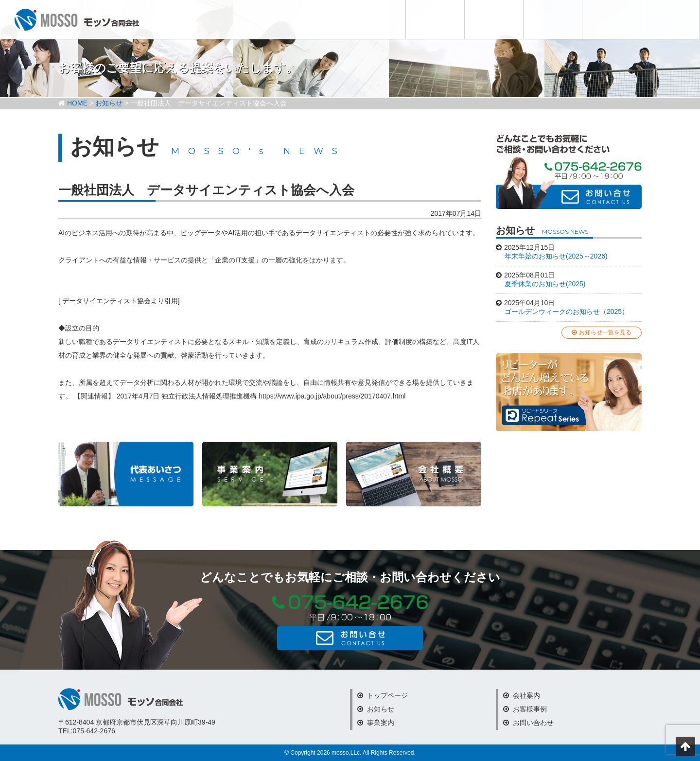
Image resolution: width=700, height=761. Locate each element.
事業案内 (376, 723)
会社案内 (553, 19)
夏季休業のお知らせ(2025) (545, 284)
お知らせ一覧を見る (602, 332)
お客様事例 (612, 19)
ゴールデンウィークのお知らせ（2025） (567, 311)
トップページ (383, 695)
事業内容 (494, 19)
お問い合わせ (670, 19)
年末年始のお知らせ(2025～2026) (556, 256)
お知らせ (435, 19)
